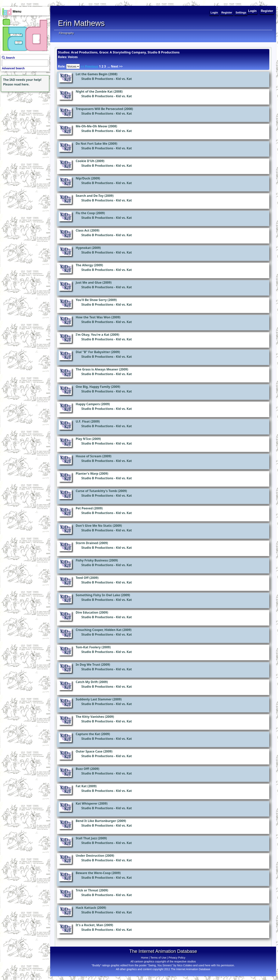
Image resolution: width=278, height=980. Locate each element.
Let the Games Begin (92, 74)
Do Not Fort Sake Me (92, 144)
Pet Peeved (84, 508)
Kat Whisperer (87, 803)
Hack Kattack (86, 908)
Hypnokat (83, 248)
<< (82, 66)
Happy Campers (88, 404)
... (109, 66)
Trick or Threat (87, 890)
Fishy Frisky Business (92, 560)
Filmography (66, 33)
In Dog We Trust (88, 665)
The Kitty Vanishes (90, 717)
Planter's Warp (87, 474)
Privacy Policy (177, 958)
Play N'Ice (83, 439)
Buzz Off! (83, 769)
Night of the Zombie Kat (94, 91)
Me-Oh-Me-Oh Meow (91, 126)
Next (114, 66)
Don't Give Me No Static (94, 526)
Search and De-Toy (90, 196)
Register (267, 11)
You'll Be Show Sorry (91, 300)
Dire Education (87, 612)
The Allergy (84, 265)
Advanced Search (13, 68)
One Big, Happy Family (93, 387)
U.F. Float (83, 421)
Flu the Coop (85, 213)
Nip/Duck (83, 178)
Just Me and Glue (89, 282)
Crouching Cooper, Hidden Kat (99, 630)
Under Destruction (90, 856)
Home (145, 958)
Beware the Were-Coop (93, 873)
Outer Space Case (89, 751)
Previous (92, 66)
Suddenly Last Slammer (94, 699)
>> (121, 66)
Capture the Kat (88, 734)
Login (253, 11)
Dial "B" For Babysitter (93, 352)
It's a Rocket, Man (89, 925)
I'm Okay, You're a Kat (92, 335)
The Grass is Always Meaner (97, 369)
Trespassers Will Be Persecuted (99, 109)
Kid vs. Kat (124, 79)
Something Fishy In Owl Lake (98, 595)
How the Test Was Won (93, 317)
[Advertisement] (24, 117)
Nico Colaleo (185, 965)
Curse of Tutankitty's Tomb (96, 491)
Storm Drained (87, 543)
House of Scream (89, 456)
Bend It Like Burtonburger (96, 821)
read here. (22, 84)
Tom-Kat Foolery (88, 647)
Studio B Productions (97, 79)
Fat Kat (81, 786)
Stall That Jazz (86, 838)
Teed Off (82, 578)
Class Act (83, 230)
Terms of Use (158, 958)
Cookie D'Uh (85, 161)
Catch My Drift (87, 682)
